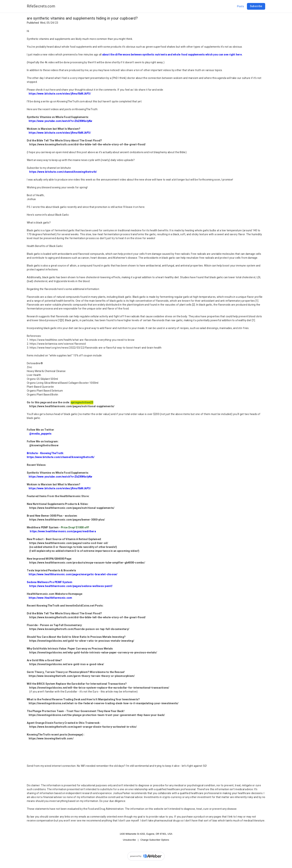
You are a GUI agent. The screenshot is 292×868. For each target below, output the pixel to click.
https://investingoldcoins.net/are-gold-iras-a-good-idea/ (67, 664)
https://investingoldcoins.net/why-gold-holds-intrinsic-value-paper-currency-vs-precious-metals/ (93, 653)
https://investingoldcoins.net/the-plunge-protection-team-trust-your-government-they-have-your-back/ (97, 715)
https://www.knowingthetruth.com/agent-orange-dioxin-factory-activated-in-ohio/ (83, 727)
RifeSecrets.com (41, 6)
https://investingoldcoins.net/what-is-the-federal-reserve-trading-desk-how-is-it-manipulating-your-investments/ (104, 703)
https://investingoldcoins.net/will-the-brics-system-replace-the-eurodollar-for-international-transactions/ (99, 688)
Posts (241, 6)
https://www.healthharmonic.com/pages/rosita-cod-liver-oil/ (69, 543)
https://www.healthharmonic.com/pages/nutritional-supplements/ (72, 406)
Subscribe (256, 6)
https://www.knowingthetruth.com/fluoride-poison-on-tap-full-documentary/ (79, 629)
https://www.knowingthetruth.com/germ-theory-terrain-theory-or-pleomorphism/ (82, 676)
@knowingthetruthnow (44, 445)
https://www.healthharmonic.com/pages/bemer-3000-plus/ (67, 520)
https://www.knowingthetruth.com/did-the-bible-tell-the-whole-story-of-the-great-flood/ (88, 145)
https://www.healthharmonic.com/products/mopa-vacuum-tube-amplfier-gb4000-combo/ (87, 563)
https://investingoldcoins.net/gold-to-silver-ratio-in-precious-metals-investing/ (82, 641)
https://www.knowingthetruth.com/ (51, 739)
